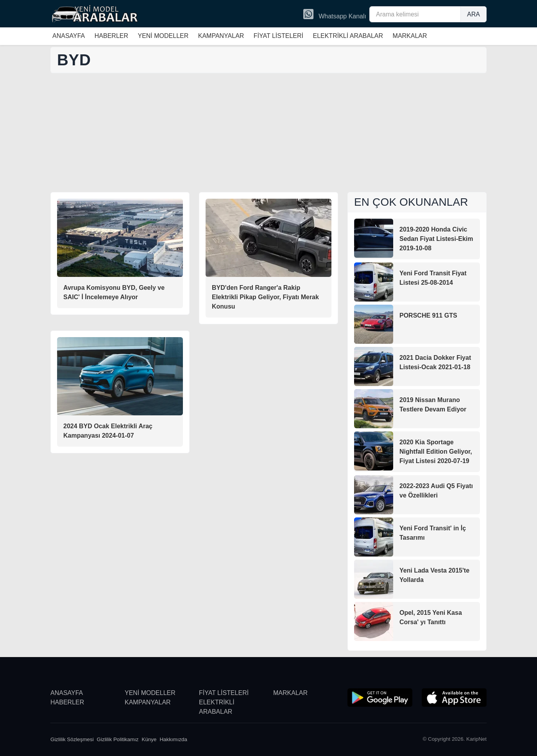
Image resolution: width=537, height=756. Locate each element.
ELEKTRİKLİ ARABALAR (348, 36)
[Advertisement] (268, 133)
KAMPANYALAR (221, 36)
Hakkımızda (173, 739)
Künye (149, 739)
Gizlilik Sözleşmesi (72, 739)
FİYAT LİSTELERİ (278, 36)
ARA (473, 14)
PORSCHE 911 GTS (428, 315)
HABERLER (111, 36)
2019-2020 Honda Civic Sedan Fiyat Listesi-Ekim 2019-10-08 (436, 239)
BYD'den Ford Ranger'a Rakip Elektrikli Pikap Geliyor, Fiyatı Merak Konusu (265, 297)
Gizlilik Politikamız (118, 739)
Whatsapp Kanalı (335, 15)
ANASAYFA (69, 36)
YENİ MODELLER (163, 36)
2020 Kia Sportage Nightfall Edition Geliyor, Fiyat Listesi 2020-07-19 (436, 452)
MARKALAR (410, 36)
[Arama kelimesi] (415, 14)
